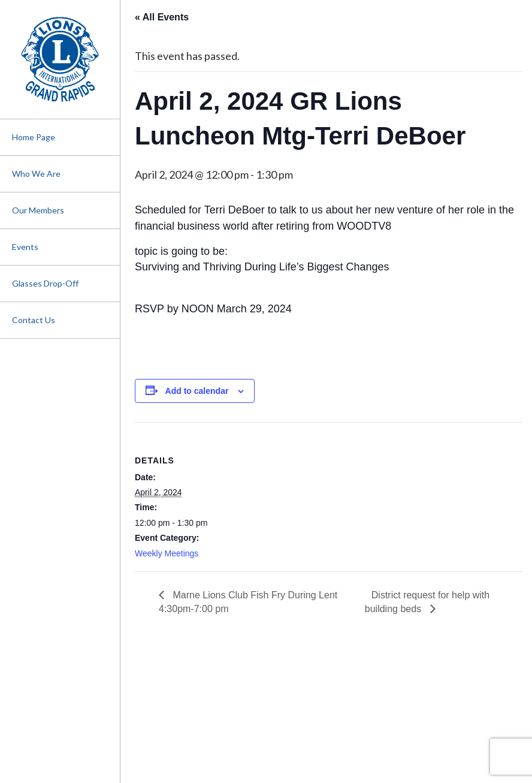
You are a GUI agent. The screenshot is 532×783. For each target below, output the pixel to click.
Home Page (34, 137)
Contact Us (34, 320)
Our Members (38, 210)
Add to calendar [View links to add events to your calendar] (197, 391)
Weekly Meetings (167, 553)
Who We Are (36, 174)
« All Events (162, 17)
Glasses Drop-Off (45, 283)
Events (25, 247)
